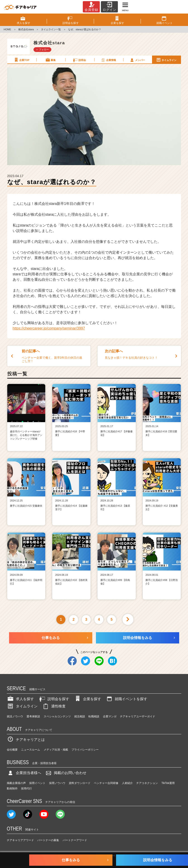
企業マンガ (110, 716)
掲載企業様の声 (16, 783)
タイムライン (166, 60)
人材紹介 (127, 783)
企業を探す (88, 699)
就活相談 (80, 716)
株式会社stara (26, 29)
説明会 (79, 60)
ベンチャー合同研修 (106, 783)
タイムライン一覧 (51, 29)
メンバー (137, 60)
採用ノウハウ (57, 783)
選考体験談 (33, 716)
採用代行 (26, 788)
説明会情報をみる (138, 638)
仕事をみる (51, 638)
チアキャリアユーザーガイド (138, 716)
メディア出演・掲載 (56, 750)
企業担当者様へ (24, 773)
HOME (7, 29)
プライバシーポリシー (85, 750)
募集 (50, 60)
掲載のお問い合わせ (66, 773)
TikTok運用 (168, 783)
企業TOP (21, 60)
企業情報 (108, 60)
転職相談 (94, 716)
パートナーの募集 (48, 840)
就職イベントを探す (126, 699)
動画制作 (12, 788)
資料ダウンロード (80, 783)
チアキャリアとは (26, 740)
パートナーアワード (75, 840)
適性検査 (54, 706)
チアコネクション (147, 783)
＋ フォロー (42, 49)
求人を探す (20, 699)
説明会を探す (54, 699)
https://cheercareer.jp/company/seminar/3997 (49, 328)
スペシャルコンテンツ (57, 716)
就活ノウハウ (15, 716)
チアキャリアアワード (20, 840)
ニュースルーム (31, 750)
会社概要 (12, 750)
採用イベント (37, 783)
